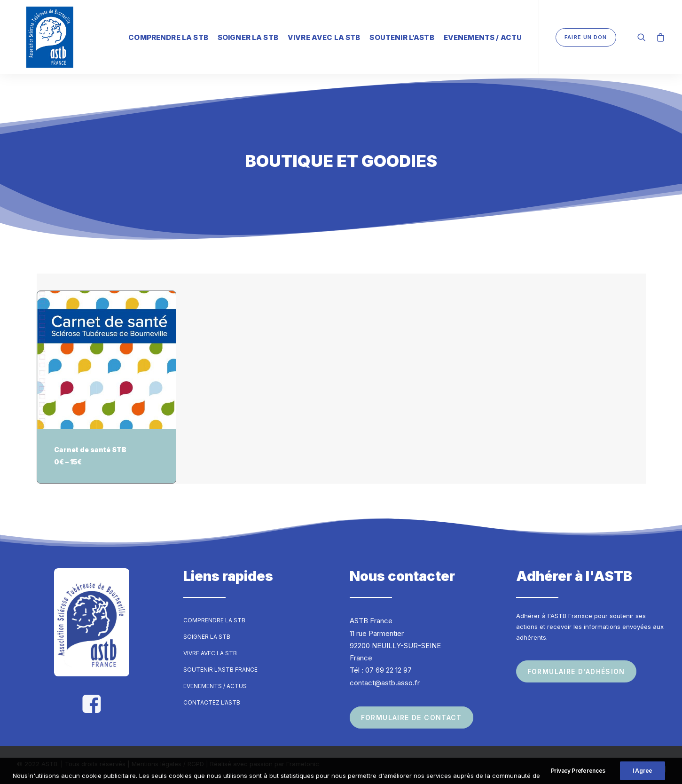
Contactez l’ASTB (212, 694)
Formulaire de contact (412, 709)
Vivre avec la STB (324, 35)
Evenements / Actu (483, 35)
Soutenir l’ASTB (402, 35)
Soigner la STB (248, 35)
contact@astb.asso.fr (385, 674)
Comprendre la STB (168, 35)
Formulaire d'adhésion (576, 663)
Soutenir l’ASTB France (220, 661)
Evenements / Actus (215, 678)
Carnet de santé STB (90, 441)
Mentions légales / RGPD (168, 755)
